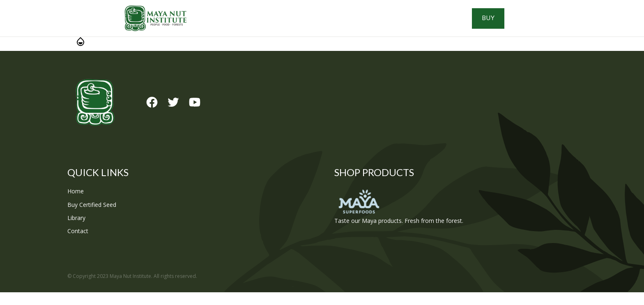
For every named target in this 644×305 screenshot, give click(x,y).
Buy (540, 25)
